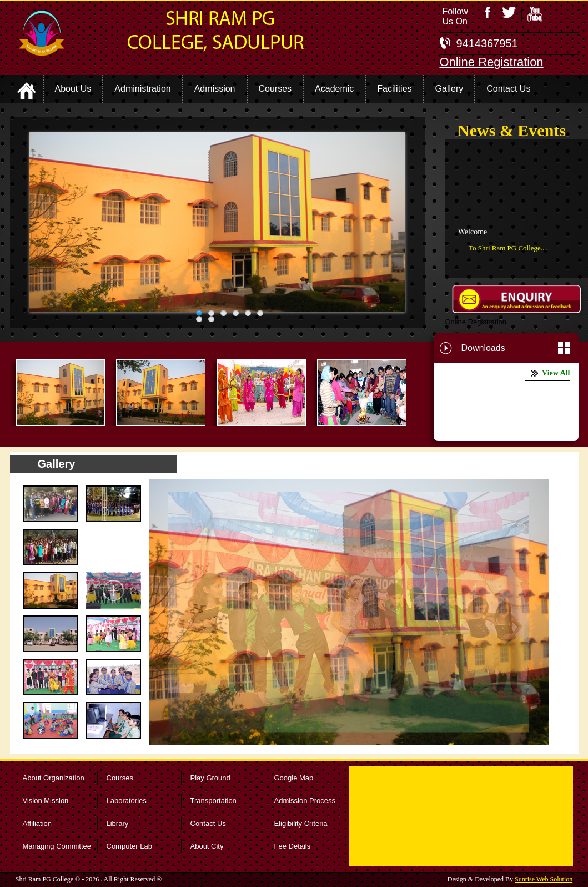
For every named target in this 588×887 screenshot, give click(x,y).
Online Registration (492, 62)
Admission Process (305, 801)
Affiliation (37, 823)
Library (118, 823)
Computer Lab (129, 846)
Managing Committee (57, 846)
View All (556, 373)
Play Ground (210, 778)
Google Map (294, 778)
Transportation (213, 801)
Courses (120, 778)
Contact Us (208, 823)
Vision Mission (46, 801)
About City (207, 846)
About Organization (54, 778)
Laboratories (127, 801)
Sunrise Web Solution (544, 879)
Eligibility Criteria (301, 823)
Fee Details (293, 846)
